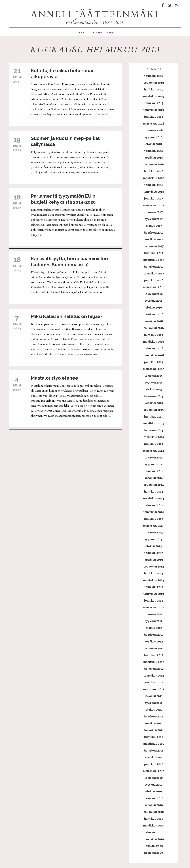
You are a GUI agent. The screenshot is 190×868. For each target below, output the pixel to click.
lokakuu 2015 (154, 376)
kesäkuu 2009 (154, 853)
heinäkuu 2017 (154, 233)
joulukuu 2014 (154, 444)
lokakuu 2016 (154, 294)
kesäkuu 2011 (154, 723)
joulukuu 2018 (154, 117)
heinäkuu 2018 (154, 151)
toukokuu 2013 (154, 567)
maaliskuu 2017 (154, 260)
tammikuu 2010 (154, 839)
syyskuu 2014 (154, 464)
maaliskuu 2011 (154, 744)
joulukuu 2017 (154, 198)
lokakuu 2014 (154, 457)
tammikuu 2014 (154, 512)
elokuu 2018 (154, 144)
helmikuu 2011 (154, 751)
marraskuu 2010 (154, 771)
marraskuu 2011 (154, 689)
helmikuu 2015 (154, 430)
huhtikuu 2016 (154, 335)
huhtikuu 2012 (154, 655)
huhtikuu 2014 (154, 492)
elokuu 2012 (154, 628)
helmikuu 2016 (154, 348)
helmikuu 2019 (154, 103)
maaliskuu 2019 (154, 96)
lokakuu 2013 (154, 532)
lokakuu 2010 (154, 778)
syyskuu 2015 (154, 382)
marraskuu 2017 (154, 205)
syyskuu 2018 (154, 137)
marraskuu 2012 (154, 607)
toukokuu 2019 (154, 83)
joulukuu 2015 (154, 362)
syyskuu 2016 (154, 301)
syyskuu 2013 (154, 539)
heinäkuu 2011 (154, 716)
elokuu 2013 (154, 546)
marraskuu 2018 (154, 124)
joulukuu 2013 (154, 519)
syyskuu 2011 (154, 703)
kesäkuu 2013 (154, 560)
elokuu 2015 (154, 389)
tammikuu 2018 (154, 192)
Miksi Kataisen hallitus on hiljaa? (67, 316)
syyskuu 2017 (154, 219)
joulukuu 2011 (154, 682)
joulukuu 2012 (154, 601)
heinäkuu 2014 (154, 471)
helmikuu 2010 (154, 832)
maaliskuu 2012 (154, 662)
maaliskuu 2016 (154, 342)
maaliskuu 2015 (154, 423)
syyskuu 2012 (154, 621)
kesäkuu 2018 (154, 158)
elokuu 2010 (154, 791)
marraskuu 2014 (154, 451)
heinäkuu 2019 (154, 76)
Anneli (82, 33)
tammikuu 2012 (154, 676)
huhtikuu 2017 (154, 253)
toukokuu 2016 (154, 328)
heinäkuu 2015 (154, 396)
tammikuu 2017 (154, 273)
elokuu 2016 (154, 308)
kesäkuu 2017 (154, 239)
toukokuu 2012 (154, 648)
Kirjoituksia (103, 33)
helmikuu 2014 (154, 505)
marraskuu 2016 (154, 287)
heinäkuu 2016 (154, 314)
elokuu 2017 (154, 226)
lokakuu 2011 (154, 696)
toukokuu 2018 (154, 164)
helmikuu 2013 (154, 587)
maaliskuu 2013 (154, 580)
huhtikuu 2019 (154, 89)
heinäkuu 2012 (154, 635)
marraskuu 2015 (154, 369)
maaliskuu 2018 (154, 178)
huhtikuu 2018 (154, 171)
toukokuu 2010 (154, 812)
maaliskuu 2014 (154, 498)
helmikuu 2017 (154, 267)
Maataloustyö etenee (55, 378)
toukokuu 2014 (154, 485)
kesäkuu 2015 (154, 403)
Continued (102, 115)
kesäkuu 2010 (154, 805)
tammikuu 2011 (154, 757)
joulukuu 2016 (154, 280)
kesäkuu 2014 (154, 478)
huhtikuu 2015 (154, 417)
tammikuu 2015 (154, 437)
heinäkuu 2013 (154, 553)
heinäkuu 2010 (154, 798)
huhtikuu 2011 (154, 737)
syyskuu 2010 (154, 785)
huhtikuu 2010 (154, 819)
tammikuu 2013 (154, 594)
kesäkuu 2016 (154, 321)
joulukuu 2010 (154, 764)
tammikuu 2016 (154, 355)
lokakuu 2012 (154, 614)
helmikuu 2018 (154, 185)
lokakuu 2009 (154, 846)
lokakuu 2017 (154, 212)
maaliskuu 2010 (154, 825)
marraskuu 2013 (154, 526)
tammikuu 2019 (154, 110)
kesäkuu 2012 (154, 641)
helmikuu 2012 (154, 669)
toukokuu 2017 (154, 246)
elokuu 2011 (154, 710)
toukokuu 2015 (154, 410)
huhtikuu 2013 (154, 573)
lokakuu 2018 (154, 130)
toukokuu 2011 (154, 730)
